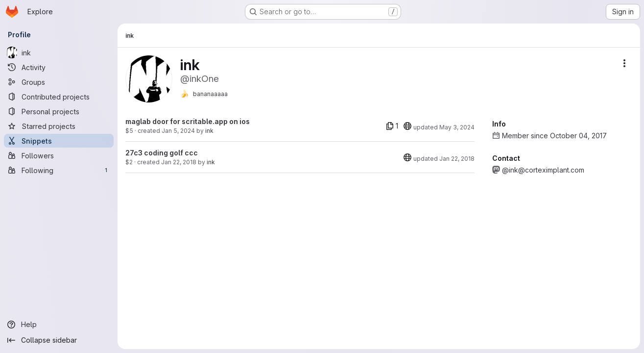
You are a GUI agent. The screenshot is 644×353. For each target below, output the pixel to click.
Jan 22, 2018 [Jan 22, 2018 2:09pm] (457, 159)
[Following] (59, 170)
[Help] (59, 325)
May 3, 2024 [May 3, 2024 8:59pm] (457, 127)
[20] (407, 126)
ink (209, 131)
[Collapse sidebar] (59, 340)
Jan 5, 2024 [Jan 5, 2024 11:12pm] (178, 131)
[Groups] (59, 82)
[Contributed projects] (59, 97)
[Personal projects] (59, 111)
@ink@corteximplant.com (543, 170)
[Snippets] (59, 141)
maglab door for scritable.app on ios (188, 121)
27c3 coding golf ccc (162, 153)
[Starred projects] (59, 126)
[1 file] (392, 126)
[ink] (59, 52)
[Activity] (59, 67)
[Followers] (59, 155)
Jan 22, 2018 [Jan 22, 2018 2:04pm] (179, 162)
